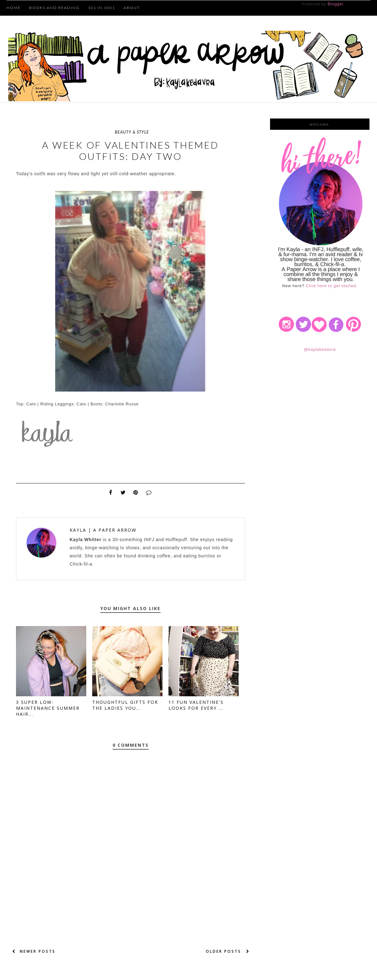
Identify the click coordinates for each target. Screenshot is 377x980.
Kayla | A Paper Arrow (103, 530)
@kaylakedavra (320, 349)
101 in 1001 (101, 8)
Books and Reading (54, 8)
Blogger (336, 4)
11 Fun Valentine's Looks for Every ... (196, 705)
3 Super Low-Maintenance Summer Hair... (48, 708)
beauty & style (132, 132)
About (132, 8)
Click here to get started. (332, 286)
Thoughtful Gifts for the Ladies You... (125, 705)
